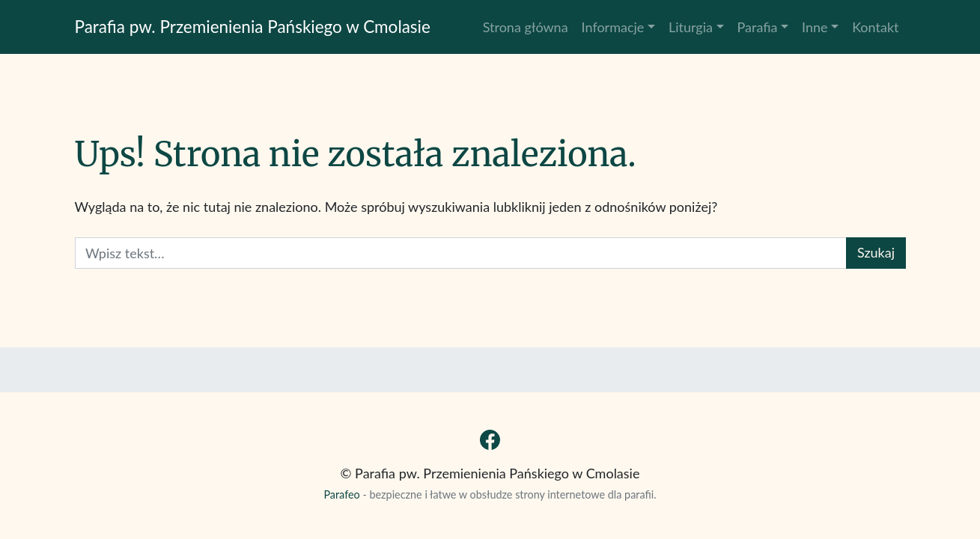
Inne (815, 27)
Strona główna (526, 27)
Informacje (613, 27)
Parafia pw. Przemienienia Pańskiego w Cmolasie (253, 27)
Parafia (758, 27)
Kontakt (875, 27)
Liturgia (691, 27)
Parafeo (341, 494)
